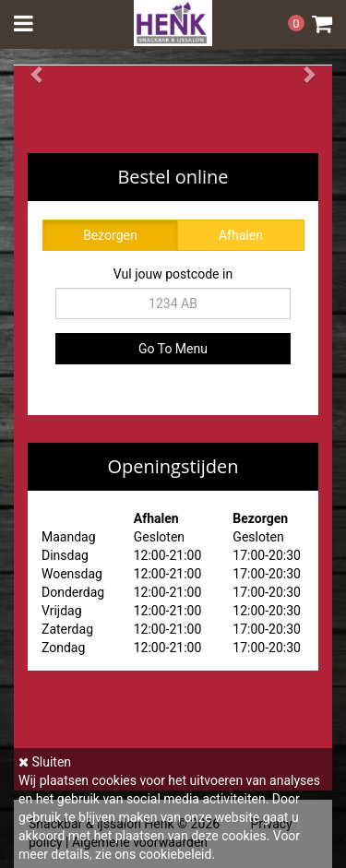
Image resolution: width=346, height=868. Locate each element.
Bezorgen (110, 235)
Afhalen (241, 235)
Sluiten (45, 762)
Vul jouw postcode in (173, 274)
